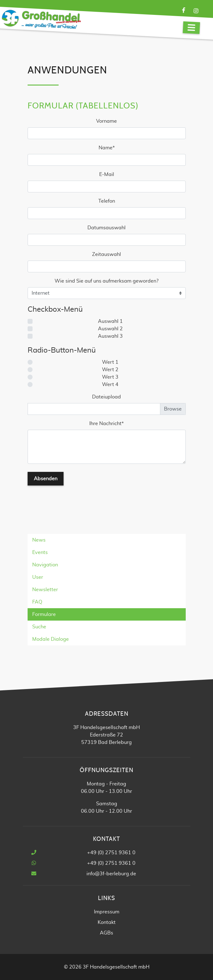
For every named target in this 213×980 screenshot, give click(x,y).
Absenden (46, 479)
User (38, 577)
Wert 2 (110, 370)
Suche (39, 627)
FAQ (37, 602)
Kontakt (107, 922)
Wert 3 (110, 377)
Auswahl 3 (110, 336)
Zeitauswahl (106, 254)
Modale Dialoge (51, 639)
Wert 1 (110, 362)
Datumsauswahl (106, 228)
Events (40, 552)
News (39, 540)
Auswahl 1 (110, 321)
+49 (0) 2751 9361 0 (111, 853)
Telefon (107, 201)
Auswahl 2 (110, 329)
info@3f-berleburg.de (111, 874)
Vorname (106, 121)
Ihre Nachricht (106, 423)
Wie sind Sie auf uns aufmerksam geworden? (106, 281)
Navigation (45, 565)
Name (110, 147)
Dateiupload (106, 397)
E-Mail (107, 174)
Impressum (107, 912)
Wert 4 (110, 385)
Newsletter (45, 590)
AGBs (106, 933)
